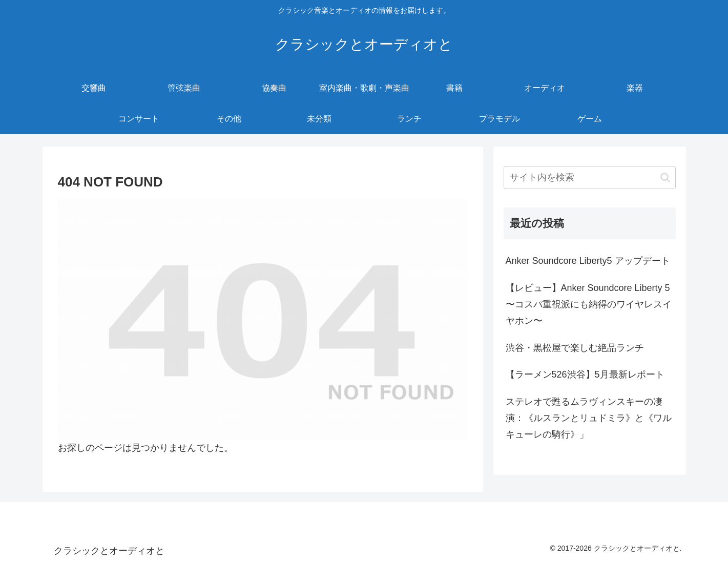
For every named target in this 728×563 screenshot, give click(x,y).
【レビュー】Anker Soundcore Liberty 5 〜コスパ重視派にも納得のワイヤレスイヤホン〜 (589, 305)
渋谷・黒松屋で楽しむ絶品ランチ (575, 348)
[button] (665, 178)
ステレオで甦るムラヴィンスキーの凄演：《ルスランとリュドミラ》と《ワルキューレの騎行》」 (589, 418)
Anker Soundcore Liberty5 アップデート (588, 261)
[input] (590, 178)
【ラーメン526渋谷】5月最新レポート (585, 374)
